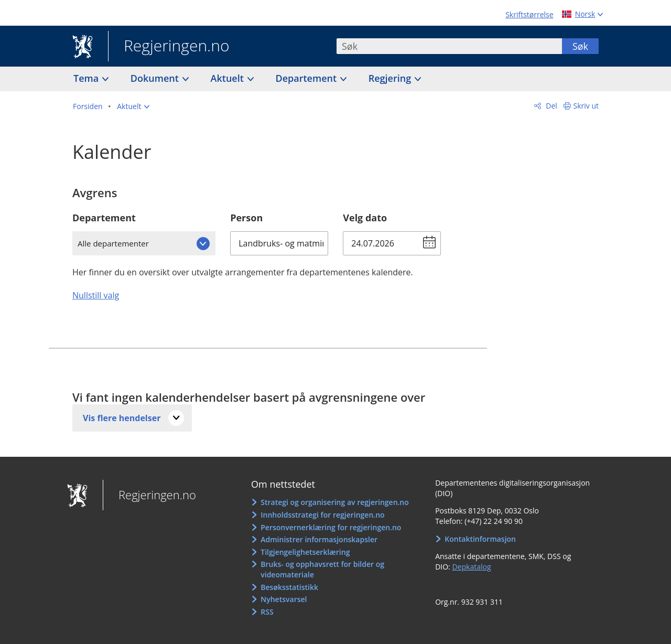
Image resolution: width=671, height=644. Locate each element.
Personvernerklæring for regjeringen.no (331, 527)
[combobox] (449, 46)
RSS (267, 612)
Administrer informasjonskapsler (319, 539)
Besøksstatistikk (289, 587)
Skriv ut (586, 106)
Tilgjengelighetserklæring (305, 552)
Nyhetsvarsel (284, 599)
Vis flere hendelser (122, 418)
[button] (133, 106)
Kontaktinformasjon (480, 539)
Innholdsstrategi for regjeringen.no (322, 515)
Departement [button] (307, 78)
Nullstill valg (96, 295)
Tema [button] (87, 78)
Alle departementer (113, 243)
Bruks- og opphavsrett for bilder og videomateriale (322, 569)
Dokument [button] (156, 78)
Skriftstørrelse (529, 14)
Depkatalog (471, 567)
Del (551, 106)
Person (246, 218)
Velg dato (365, 218)
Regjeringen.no (169, 47)
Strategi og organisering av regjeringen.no (335, 502)
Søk (580, 46)
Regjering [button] (391, 78)
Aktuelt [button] (229, 78)
